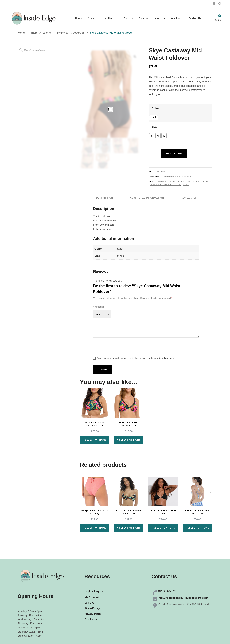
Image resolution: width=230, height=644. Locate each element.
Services (144, 18)
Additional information (147, 198)
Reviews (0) (189, 198)
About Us (160, 18)
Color (155, 109)
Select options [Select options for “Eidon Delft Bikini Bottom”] (198, 528)
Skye (186, 184)
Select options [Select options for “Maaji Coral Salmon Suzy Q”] (96, 528)
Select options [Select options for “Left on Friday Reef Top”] (164, 528)
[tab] (105, 198)
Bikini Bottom (166, 181)
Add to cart (174, 154)
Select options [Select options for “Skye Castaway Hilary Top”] (130, 440)
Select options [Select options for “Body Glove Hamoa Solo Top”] (130, 528)
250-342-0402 (167, 591)
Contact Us (195, 18)
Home (79, 18)
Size (154, 127)
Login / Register (95, 591)
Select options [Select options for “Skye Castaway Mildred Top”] (96, 440)
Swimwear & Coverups (177, 176)
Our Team (177, 18)
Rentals (128, 18)
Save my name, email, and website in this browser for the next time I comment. (136, 358)
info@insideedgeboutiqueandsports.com (183, 598)
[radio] (154, 118)
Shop (93, 18)
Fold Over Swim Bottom (193, 181)
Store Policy (92, 608)
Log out (89, 603)
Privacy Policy (93, 614)
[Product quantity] (154, 154)
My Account (92, 597)
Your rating (99, 307)
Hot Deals (111, 18)
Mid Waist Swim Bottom (165, 184)
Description (105, 198)
